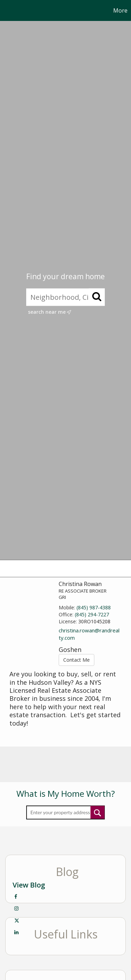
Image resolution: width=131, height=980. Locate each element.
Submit (97, 812)
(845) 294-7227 (92, 614)
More (120, 10)
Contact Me (77, 660)
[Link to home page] (6, 10)
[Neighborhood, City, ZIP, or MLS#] (65, 297)
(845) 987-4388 (94, 607)
